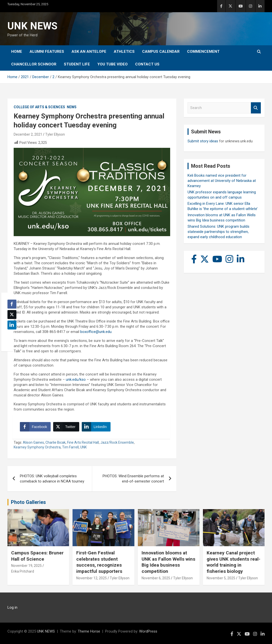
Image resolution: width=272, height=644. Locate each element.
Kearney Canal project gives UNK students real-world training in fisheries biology (233, 562)
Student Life (77, 64)
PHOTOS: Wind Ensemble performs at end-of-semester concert (133, 479)
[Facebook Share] (35, 427)
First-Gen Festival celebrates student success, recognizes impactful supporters (99, 562)
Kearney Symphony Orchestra (37, 447)
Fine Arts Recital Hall (83, 442)
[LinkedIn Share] (96, 427)
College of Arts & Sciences (39, 107)
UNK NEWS (32, 26)
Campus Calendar (161, 52)
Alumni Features (47, 52)
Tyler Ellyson (55, 134)
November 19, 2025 (26, 566)
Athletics (124, 52)
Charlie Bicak (56, 442)
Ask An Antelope (89, 52)
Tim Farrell (70, 447)
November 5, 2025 (221, 578)
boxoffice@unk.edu (96, 332)
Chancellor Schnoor (34, 64)
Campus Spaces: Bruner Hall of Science (37, 556)
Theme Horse (89, 631)
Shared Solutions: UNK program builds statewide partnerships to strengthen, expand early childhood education (218, 232)
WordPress (148, 631)
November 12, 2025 (92, 578)
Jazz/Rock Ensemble (117, 442)
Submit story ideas (203, 141)
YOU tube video (113, 64)
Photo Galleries (28, 502)
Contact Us (147, 64)
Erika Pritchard (23, 571)
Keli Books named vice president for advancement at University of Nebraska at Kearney (222, 181)
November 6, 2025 (156, 578)
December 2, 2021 (28, 134)
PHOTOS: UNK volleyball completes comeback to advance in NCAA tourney (52, 479)
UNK (83, 447)
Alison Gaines (33, 442)
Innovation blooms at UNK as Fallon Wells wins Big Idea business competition (168, 562)
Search (256, 108)
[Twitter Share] (66, 427)
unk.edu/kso (76, 379)
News (72, 107)
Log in (12, 607)
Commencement (203, 52)
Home (17, 52)
